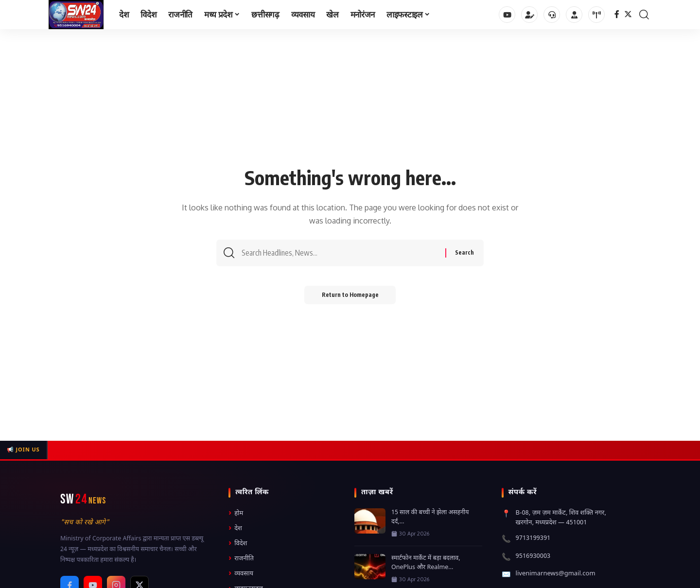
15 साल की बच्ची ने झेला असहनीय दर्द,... (430, 517)
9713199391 (533, 538)
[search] (644, 15)
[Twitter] (628, 14)
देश (235, 528)
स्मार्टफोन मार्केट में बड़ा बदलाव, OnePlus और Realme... (426, 563)
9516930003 (533, 556)
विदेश (238, 544)
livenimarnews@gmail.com (556, 574)
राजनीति (241, 559)
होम (236, 513)
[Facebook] (617, 14)
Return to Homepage (350, 297)
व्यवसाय (241, 574)
